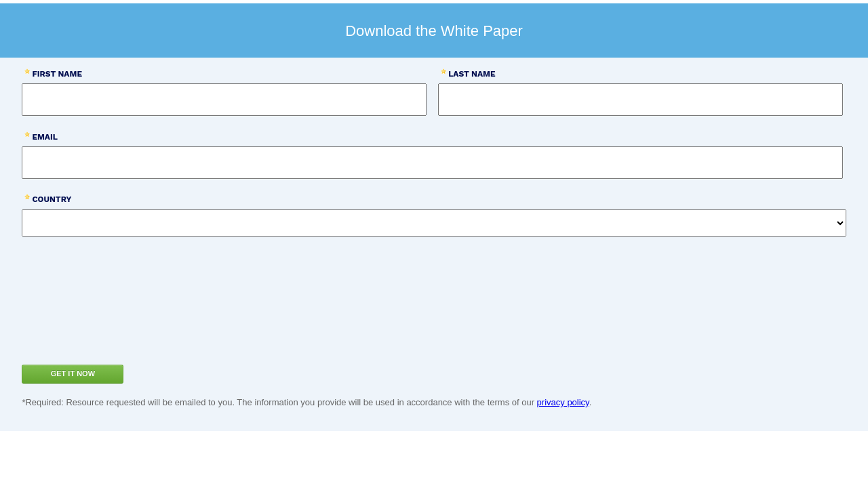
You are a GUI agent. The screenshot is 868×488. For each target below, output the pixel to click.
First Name (57, 74)
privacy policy (563, 402)
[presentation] (117, 318)
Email (45, 137)
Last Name (472, 74)
